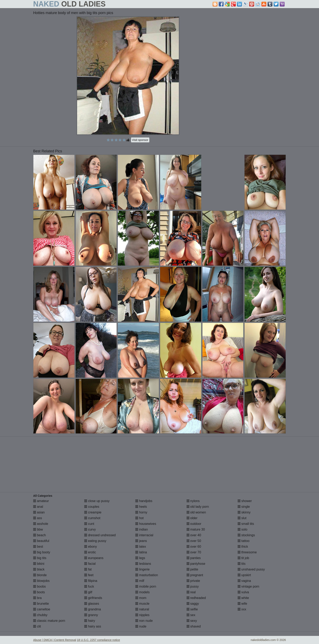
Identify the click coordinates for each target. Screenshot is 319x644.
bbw (38, 529)
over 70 (194, 552)
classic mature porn (49, 621)
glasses (92, 604)
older (192, 518)
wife (242, 604)
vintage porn (249, 586)
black (39, 569)
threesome (247, 552)
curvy (90, 529)
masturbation (147, 575)
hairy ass (93, 626)
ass (38, 518)
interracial (144, 535)
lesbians (143, 564)
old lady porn (198, 507)
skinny (244, 512)
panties (194, 558)
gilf (88, 592)
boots (39, 592)
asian (39, 512)
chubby (40, 615)
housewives (146, 524)
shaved (194, 626)
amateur (41, 501)
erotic (90, 552)
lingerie (142, 569)
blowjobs (41, 581)
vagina (244, 581)
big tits (40, 558)
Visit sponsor (140, 140)
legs (140, 558)
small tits (246, 524)
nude (141, 626)
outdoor (194, 524)
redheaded (196, 598)
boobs (39, 586)
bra (37, 598)
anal (38, 507)
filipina (91, 581)
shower (245, 501)
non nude (144, 621)
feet (89, 575)
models (142, 592)
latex (141, 547)
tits (242, 564)
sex (191, 615)
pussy (193, 586)
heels (141, 507)
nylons (193, 501)
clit (37, 626)
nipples (142, 615)
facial (90, 564)
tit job (243, 558)
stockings (246, 535)
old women (196, 512)
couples (92, 507)
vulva (243, 592)
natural (142, 609)
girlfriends (93, 598)
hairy (90, 621)
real (191, 592)
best (38, 547)
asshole (41, 524)
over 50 (194, 541)
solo (243, 529)
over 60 (194, 547)
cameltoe (42, 609)
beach (39, 535)
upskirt (244, 575)
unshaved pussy (251, 569)
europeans (94, 558)
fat (88, 569)
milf (140, 581)
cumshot (92, 518)
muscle (142, 604)
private (193, 581)
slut (242, 518)
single (244, 507)
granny (91, 615)
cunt (89, 524)
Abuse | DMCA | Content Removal (55, 640)
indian (141, 529)
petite (192, 569)
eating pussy (95, 541)
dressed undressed (100, 535)
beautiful (41, 541)
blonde (40, 575)
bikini (39, 564)
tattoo (244, 541)
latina (141, 552)
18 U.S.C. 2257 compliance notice (98, 640)
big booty (42, 552)
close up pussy (97, 501)
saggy (193, 604)
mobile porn (146, 586)
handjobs (144, 501)
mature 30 (196, 529)
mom (141, 598)
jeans (141, 541)
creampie (93, 512)
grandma (93, 609)
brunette (41, 604)
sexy (192, 621)
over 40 (194, 535)
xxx (242, 609)
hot (139, 518)
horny (141, 512)
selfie (192, 609)
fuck (89, 586)
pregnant (195, 575)
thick (243, 547)
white (243, 598)
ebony (91, 547)
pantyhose (196, 564)
